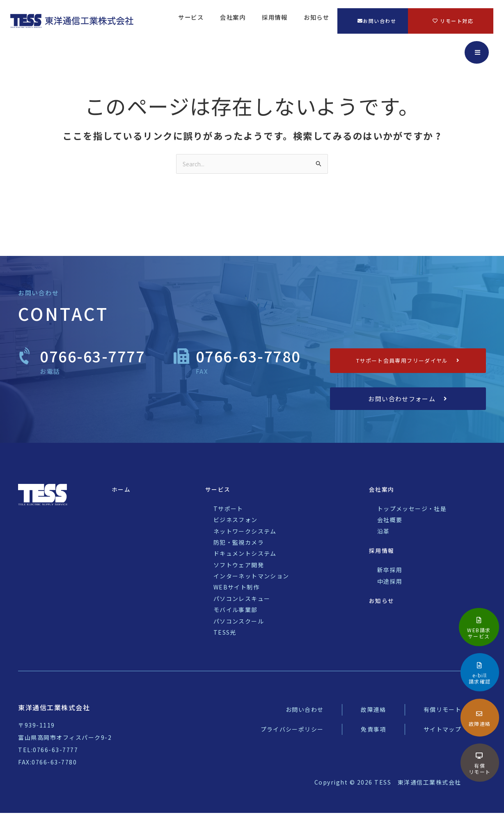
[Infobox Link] (479, 627)
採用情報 (275, 21)
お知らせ (316, 21)
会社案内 (233, 21)
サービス (191, 21)
